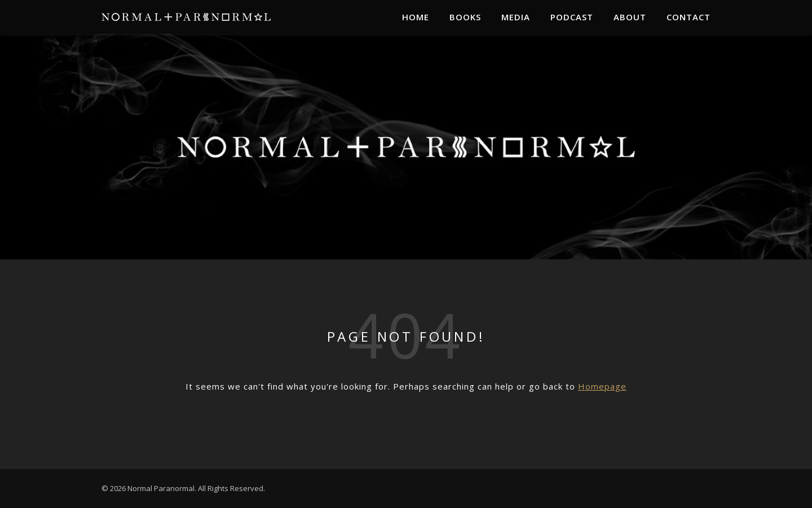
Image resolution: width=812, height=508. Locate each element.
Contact (689, 17)
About (630, 17)
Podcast (572, 17)
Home (416, 17)
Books (465, 17)
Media (516, 17)
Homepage (602, 386)
